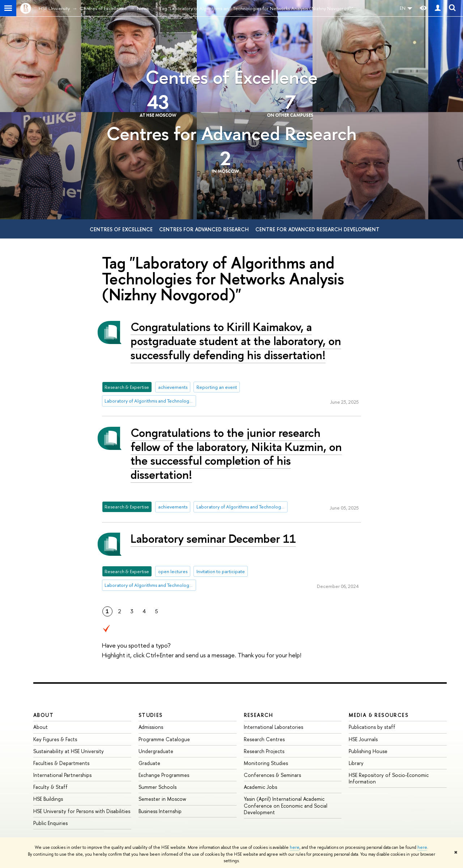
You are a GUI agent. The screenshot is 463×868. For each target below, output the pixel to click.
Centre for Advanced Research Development (317, 229)
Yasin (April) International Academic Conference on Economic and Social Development (286, 805)
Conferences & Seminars (272, 775)
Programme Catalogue (164, 739)
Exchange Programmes (164, 775)
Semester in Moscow (162, 799)
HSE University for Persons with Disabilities (82, 811)
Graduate (149, 763)
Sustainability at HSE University (69, 751)
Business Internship (160, 811)
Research (259, 715)
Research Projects (264, 751)
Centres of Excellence (231, 77)
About (43, 715)
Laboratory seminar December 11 (213, 538)
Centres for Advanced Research (231, 134)
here (295, 847)
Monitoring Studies (266, 763)
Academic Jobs (260, 787)
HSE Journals (363, 739)
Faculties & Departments (61, 763)
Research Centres (264, 739)
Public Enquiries (50, 823)
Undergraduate (156, 751)
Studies (151, 715)
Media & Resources (379, 715)
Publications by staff (372, 727)
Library (356, 763)
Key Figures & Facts (55, 739)
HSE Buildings (48, 799)
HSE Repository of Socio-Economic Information (389, 778)
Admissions (151, 727)
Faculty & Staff (50, 787)
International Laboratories (273, 727)
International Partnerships (62, 775)
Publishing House (368, 751)
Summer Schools (158, 787)
